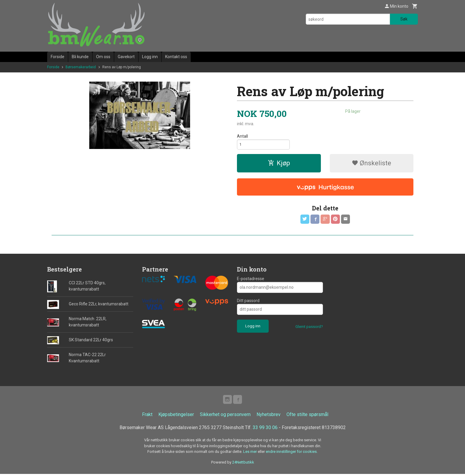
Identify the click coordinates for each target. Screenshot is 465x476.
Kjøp (279, 164)
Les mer (250, 454)
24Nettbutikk (243, 464)
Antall (242, 136)
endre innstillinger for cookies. (292, 454)
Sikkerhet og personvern (225, 416)
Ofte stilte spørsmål (307, 416)
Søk (404, 19)
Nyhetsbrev (269, 416)
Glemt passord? (309, 328)
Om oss (103, 57)
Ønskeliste (371, 164)
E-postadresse (251, 280)
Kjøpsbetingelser (176, 416)
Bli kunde (80, 57)
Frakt (147, 416)
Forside (58, 57)
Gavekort (126, 57)
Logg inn (150, 57)
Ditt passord (248, 302)
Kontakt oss (176, 57)
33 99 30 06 (265, 430)
